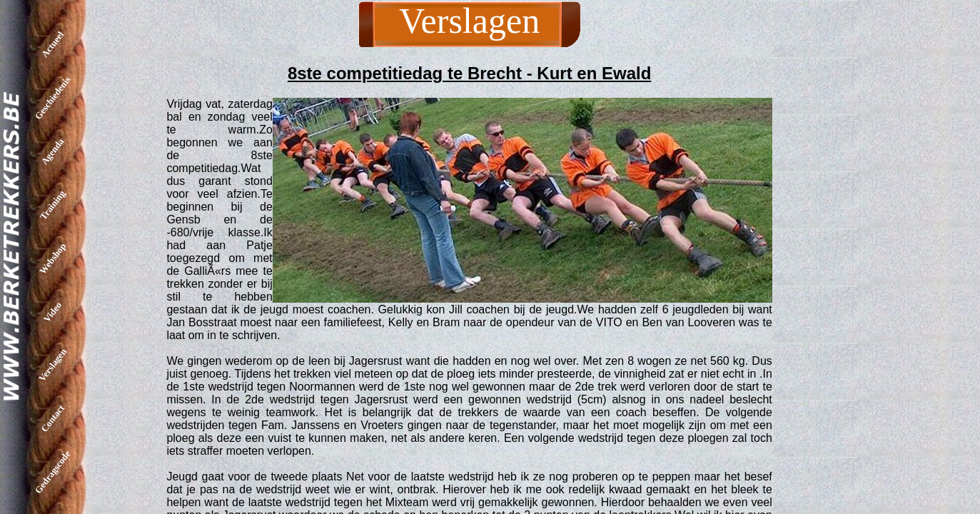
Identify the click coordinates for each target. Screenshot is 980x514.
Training (52, 205)
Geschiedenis (53, 98)
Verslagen (52, 365)
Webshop (52, 258)
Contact (52, 418)
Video (52, 311)
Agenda (53, 152)
